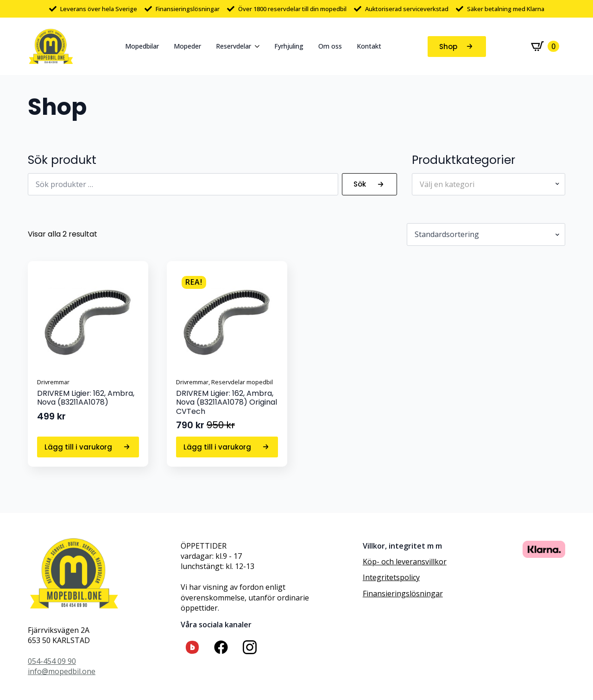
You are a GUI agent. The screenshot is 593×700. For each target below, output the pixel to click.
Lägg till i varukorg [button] (78, 447)
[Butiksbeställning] (486, 234)
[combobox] (489, 184)
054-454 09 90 (52, 661)
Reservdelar (233, 46)
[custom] (192, 647)
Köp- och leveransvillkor (405, 562)
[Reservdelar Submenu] (259, 46)
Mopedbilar (142, 46)
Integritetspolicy (391, 577)
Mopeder (187, 46)
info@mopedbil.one (62, 671)
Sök (360, 184)
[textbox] (485, 184)
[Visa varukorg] (545, 46)
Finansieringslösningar (403, 594)
